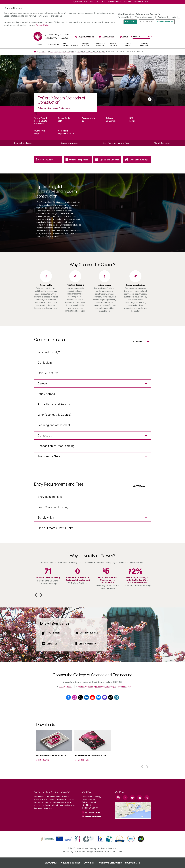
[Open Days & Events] (107, 171)
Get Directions (92, 813)
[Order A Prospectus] (88, 644)
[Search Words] (141, 37)
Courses (42, 52)
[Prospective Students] (84, 37)
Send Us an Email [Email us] (93, 816)
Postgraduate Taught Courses (61, 52)
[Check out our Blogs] (137, 171)
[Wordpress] (117, 698)
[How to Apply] (48, 171)
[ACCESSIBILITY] (133, 863)
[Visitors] (124, 37)
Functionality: (123, 17)
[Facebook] (68, 698)
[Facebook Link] (125, 798)
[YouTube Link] (132, 798)
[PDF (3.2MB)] (43, 760)
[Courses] (40, 45)
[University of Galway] (51, 36)
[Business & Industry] (115, 45)
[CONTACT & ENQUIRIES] (112, 863)
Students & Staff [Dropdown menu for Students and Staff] (143, 2)
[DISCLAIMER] (52, 863)
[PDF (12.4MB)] (82, 760)
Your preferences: (144, 17)
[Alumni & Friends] (130, 45)
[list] (92, 81)
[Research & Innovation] (101, 45)
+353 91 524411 (66, 687)
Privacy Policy (42, 25)
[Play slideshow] (150, 99)
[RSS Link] (147, 798)
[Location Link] (133, 817)
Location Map (124, 687)
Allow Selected (166, 22)
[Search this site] (149, 37)
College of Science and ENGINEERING (91, 52)
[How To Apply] (55, 633)
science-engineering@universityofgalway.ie (97, 687)
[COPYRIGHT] (91, 863)
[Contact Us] (55, 644)
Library (102, 2)
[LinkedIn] (86, 698)
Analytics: (162, 17)
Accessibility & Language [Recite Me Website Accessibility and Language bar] (120, 2)
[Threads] (111, 698)
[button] (36, 595)
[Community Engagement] (145, 45)
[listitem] (92, 81)
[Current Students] (107, 37)
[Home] (35, 52)
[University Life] (54, 45)
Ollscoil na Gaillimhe (84, 2)
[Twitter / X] (80, 698)
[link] (56, 839)
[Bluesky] (99, 698)
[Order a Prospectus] (78, 171)
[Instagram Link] (118, 798)
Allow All (131, 22)
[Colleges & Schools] (87, 45)
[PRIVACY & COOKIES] (72, 863)
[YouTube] (92, 698)
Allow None (148, 22)
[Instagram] (74, 698)
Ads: (174, 17)
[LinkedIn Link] (140, 798)
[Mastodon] (105, 698)
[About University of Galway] (71, 45)
